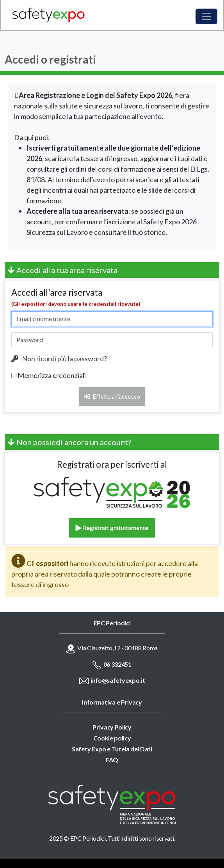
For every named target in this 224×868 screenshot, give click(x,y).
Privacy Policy (112, 727)
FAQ (112, 760)
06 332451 (117, 664)
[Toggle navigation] (206, 16)
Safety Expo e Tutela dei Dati (112, 749)
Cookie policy (112, 738)
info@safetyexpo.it (118, 680)
